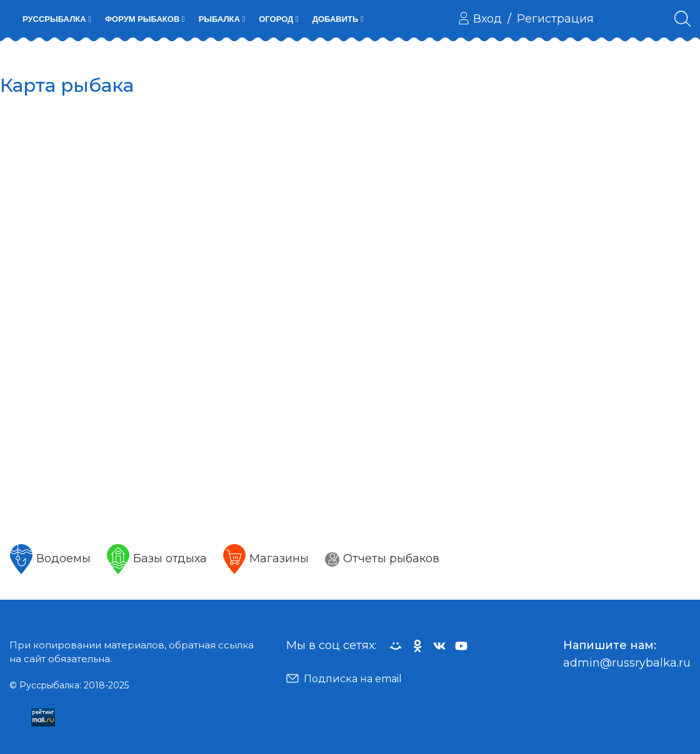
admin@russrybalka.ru (627, 663)
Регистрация (555, 19)
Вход (480, 19)
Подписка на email (344, 679)
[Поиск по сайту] (682, 19)
